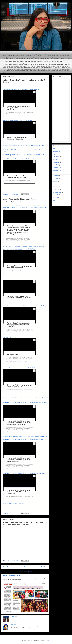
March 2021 (56, 187)
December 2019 (57, 203)
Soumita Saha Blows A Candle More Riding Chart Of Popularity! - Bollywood (21, 89)
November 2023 (57, 159)
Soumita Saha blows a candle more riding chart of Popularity (17, 120)
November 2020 (57, 192)
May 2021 (55, 181)
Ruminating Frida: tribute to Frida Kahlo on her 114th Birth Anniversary (20, 279)
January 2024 (56, 157)
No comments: (15, 194)
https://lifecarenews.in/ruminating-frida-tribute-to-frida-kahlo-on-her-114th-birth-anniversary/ (25, 398)
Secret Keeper (13, 625)
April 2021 (56, 184)
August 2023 (56, 162)
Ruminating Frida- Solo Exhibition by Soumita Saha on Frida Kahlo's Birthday (23, 523)
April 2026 (56, 148)
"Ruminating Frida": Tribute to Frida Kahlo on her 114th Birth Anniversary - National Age (24, 473)
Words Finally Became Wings (12, 575)
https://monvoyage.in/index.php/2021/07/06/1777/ (15, 503)
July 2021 (55, 176)
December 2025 (57, 151)
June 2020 (56, 195)
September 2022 (57, 170)
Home (25, 567)
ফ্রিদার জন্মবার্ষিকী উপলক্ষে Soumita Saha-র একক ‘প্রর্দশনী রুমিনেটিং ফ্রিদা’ (20, 249)
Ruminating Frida (7, 337)
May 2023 (55, 165)
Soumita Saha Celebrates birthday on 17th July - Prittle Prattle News (19, 159)
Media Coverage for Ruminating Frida (19, 199)
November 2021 (57, 173)
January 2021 (56, 189)
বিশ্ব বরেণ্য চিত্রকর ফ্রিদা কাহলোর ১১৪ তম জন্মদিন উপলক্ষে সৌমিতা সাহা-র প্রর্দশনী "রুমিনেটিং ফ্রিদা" (25, 306)
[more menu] (34, 92)
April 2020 (56, 200)
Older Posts (44, 567)
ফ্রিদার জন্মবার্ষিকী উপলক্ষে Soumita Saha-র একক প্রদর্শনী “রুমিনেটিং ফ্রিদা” (20, 368)
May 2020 (55, 198)
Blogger (48, 641)
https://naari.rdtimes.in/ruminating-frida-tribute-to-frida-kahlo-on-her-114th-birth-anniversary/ (25, 436)
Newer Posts (6, 567)
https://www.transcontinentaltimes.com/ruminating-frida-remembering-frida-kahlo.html (23, 246)
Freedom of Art (13, 617)
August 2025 (56, 154)
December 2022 (57, 168)
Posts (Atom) (28, 571)
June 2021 (56, 179)
